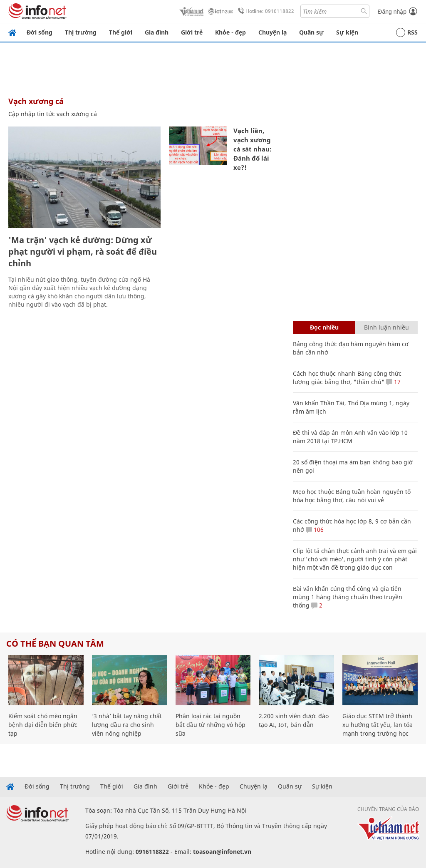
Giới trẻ (192, 32)
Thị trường (81, 32)
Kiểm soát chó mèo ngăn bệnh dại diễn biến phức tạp (43, 725)
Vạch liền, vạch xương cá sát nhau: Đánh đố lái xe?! (253, 149)
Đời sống (40, 32)
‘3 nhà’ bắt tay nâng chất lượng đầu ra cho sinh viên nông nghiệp (127, 725)
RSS (407, 32)
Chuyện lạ (272, 32)
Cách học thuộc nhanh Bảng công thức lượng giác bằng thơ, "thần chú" (347, 378)
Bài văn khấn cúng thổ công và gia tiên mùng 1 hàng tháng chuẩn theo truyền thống (348, 597)
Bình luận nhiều (386, 327)
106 (315, 529)
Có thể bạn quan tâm (55, 644)
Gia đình (157, 32)
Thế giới (121, 32)
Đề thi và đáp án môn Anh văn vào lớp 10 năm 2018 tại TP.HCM (350, 437)
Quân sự (311, 32)
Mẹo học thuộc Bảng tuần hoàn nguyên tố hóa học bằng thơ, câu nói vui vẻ (352, 496)
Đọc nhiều (324, 327)
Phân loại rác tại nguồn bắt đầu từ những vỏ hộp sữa (211, 725)
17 (393, 382)
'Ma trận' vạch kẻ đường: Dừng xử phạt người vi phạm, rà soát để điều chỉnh (83, 252)
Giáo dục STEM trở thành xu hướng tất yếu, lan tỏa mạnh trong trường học (378, 725)
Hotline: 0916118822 (265, 11)
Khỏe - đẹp (230, 32)
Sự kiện (347, 32)
